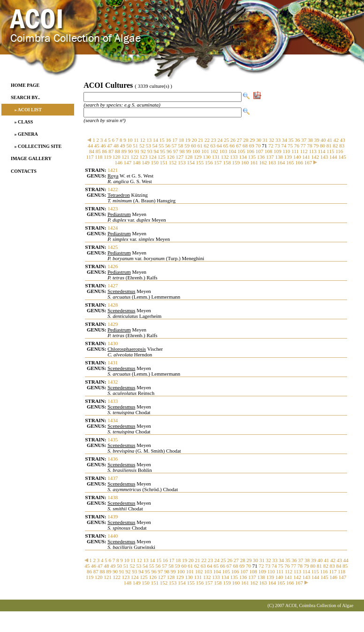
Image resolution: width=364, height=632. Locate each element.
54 (155, 146)
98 (182, 151)
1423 (113, 208)
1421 (113, 170)
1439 (113, 516)
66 (232, 146)
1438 (113, 497)
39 (317, 140)
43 (343, 140)
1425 (113, 247)
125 (162, 157)
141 (306, 157)
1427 (113, 285)
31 (265, 140)
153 (182, 162)
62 (207, 146)
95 (163, 151)
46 (103, 146)
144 (333, 157)
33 (278, 140)
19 (188, 140)
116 (339, 151)
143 (324, 157)
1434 (113, 420)
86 (105, 151)
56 (168, 146)
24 (220, 140)
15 (162, 140)
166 (299, 162)
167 (308, 162)
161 (254, 162)
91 (137, 151)
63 (213, 146)
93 (150, 151)
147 (128, 162)
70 (258, 146)
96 (169, 151)
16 (169, 140)
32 (272, 140)
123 (144, 157)
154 (191, 162)
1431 (113, 362)
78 (310, 146)
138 (279, 157)
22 (207, 140)
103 (224, 151)
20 (194, 140)
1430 (113, 343)
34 (284, 140)
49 (123, 146)
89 (124, 151)
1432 (113, 382)
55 (161, 146)
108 (269, 151)
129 (198, 157)
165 (290, 162)
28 (246, 140)
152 (173, 162)
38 (310, 140)
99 (188, 151)
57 (174, 146)
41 (330, 140)
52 (142, 146)
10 (130, 140)
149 (146, 162)
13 (149, 140)
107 (260, 151)
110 (287, 151)
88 (118, 151)
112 (304, 151)
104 (232, 151)
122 (135, 157)
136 (261, 157)
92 (143, 151)
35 (291, 140)
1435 (113, 439)
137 (270, 157)
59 (187, 146)
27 (239, 140)
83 (342, 146)
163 (272, 162)
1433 (113, 401)
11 (136, 140)
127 (180, 157)
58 (181, 146)
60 (193, 146)
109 (277, 151)
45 (97, 146)
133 (234, 157)
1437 (113, 478)
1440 (113, 536)
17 (175, 140)
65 (226, 146)
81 (329, 146)
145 (342, 157)
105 (241, 151)
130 (207, 157)
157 (218, 162)
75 (290, 146)
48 (116, 146)
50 (129, 146)
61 (200, 146)
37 (304, 140)
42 (336, 140)
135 (252, 157)
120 (117, 157)
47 (110, 146)
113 (313, 151)
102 (215, 151)
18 (181, 140)
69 (252, 146)
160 (245, 162)
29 (252, 140)
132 (225, 157)
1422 (113, 189)
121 (125, 157)
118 (99, 157)
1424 (113, 228)
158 (227, 162)
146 (118, 162)
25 (226, 140)
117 (90, 157)
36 (298, 140)
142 (315, 157)
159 (236, 162)
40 (323, 140)
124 (153, 157)
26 (233, 140)
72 (271, 146)
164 (281, 162)
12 (143, 140)
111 (295, 151)
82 (336, 146)
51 (135, 146)
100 (196, 151)
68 (245, 146)
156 (209, 162)
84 (92, 151)
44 (90, 146)
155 (200, 162)
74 (284, 146)
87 (111, 151)
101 (205, 151)
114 (321, 151)
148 (137, 162)
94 (156, 151)
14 (155, 140)
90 (131, 151)
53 (148, 146)
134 (243, 157)
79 (316, 146)
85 (98, 151)
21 (201, 140)
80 (322, 146)
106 (251, 151)
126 (171, 157)
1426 (113, 266)
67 (239, 146)
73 (277, 146)
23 (214, 140)
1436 (113, 459)
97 (176, 151)
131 (216, 157)
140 (297, 157)
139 (288, 157)
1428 (113, 305)
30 (259, 140)
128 (189, 157)
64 (219, 146)
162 (263, 162)
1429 (113, 324)
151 (164, 162)
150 (155, 162)
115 (330, 151)
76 (297, 146)
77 (303, 146)
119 (107, 157)
